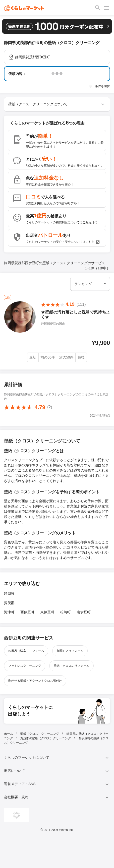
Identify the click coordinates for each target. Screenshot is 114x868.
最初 (33, 357)
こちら (90, 223)
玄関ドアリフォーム (70, 651)
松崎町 (65, 612)
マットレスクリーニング (25, 666)
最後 (81, 357)
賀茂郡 (9, 603)
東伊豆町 (47, 612)
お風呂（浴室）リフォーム (26, 651)
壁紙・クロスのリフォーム (71, 666)
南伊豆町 (84, 612)
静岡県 (9, 594)
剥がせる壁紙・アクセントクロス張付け (35, 681)
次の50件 (66, 357)
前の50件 (48, 357)
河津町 (9, 612)
